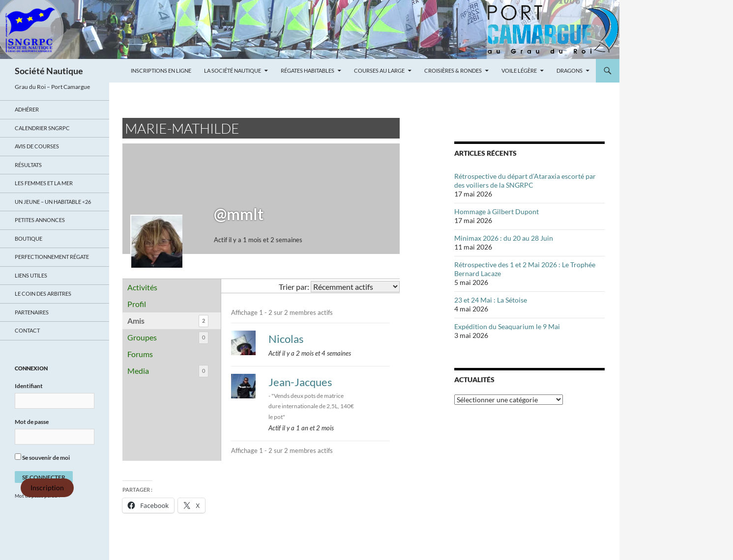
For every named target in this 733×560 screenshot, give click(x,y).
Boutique (29, 238)
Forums (140, 354)
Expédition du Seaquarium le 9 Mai (507, 326)
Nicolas (286, 339)
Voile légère (519, 70)
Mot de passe (32, 422)
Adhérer (27, 109)
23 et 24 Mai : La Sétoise (491, 300)
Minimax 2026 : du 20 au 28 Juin (504, 238)
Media (168, 371)
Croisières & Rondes (453, 70)
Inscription (47, 488)
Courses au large (379, 70)
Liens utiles (31, 275)
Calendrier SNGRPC (42, 128)
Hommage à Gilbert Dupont (497, 211)
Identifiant (29, 386)
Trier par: (294, 287)
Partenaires (32, 312)
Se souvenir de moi (42, 457)
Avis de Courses (37, 146)
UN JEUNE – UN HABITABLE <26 (53, 202)
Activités (142, 287)
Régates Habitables (308, 70)
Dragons (570, 70)
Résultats (28, 165)
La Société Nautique (233, 70)
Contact (27, 330)
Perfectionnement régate (52, 257)
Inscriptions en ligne (161, 70)
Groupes (168, 338)
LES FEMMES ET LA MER (44, 183)
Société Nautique (49, 71)
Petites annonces (40, 220)
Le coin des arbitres (43, 294)
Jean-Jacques (300, 382)
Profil (137, 304)
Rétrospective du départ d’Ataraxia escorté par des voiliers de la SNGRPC (525, 181)
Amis (168, 321)
